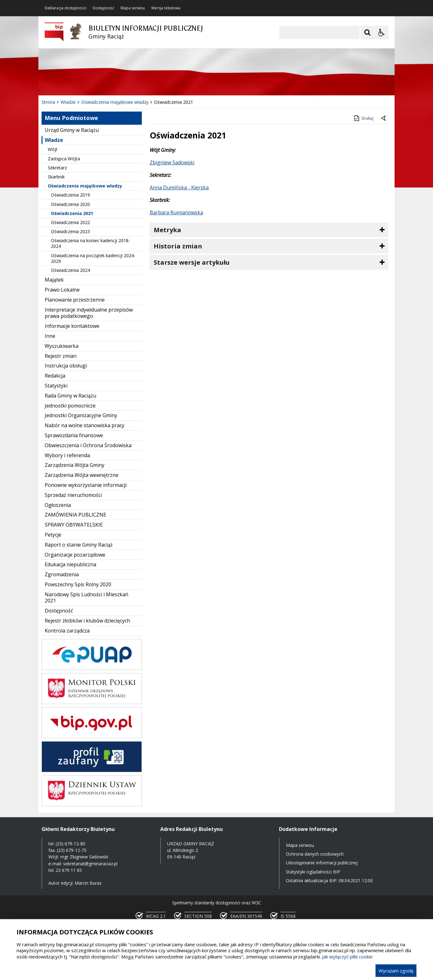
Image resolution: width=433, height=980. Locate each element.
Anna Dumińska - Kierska (179, 187)
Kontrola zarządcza (67, 631)
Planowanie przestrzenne (75, 300)
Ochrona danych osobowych (315, 854)
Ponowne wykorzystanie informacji (86, 485)
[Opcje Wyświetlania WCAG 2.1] (381, 32)
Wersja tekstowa (166, 8)
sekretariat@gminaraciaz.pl (90, 864)
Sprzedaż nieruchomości (73, 495)
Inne (50, 336)
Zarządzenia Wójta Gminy (75, 465)
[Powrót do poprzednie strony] (384, 118)
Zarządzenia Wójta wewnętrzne (82, 475)
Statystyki (56, 386)
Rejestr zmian (61, 356)
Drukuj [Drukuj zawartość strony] (363, 118)
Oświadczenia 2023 (70, 231)
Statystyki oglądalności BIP (313, 872)
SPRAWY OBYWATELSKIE (74, 525)
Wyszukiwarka (62, 346)
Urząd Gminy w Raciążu (72, 130)
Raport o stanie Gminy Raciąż (79, 545)
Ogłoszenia (58, 505)
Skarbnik (56, 177)
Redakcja (55, 376)
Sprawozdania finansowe (74, 435)
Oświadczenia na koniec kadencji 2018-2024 (90, 243)
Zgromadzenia (62, 574)
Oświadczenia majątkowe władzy (85, 186)
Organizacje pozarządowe (75, 555)
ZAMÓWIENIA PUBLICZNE (75, 515)
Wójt (53, 149)
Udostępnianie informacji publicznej (322, 863)
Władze (54, 140)
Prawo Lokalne (62, 290)
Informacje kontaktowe (72, 326)
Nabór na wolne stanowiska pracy (85, 425)
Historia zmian (178, 246)
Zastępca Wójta (64, 159)
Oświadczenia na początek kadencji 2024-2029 (93, 258)
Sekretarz (57, 168)
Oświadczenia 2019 (70, 195)
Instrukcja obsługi (66, 366)
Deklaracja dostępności (66, 8)
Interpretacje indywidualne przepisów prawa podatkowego (89, 313)
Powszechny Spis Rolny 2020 (78, 584)
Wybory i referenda (67, 455)
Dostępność (104, 8)
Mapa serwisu (133, 8)
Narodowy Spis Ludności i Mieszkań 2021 (87, 598)
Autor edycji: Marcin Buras (75, 883)
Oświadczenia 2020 (70, 204)
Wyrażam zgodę (396, 971)
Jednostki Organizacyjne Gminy (81, 415)
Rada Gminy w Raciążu (70, 396)
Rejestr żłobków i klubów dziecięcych (87, 621)
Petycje (53, 535)
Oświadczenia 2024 (70, 270)
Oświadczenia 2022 (70, 222)
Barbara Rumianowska (176, 212)
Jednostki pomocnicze (70, 406)
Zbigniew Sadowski (172, 162)
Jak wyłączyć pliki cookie (347, 957)
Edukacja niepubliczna (70, 564)
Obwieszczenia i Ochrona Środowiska (88, 445)
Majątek (54, 280)
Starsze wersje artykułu (192, 262)
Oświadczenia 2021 (72, 213)
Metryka (167, 230)
